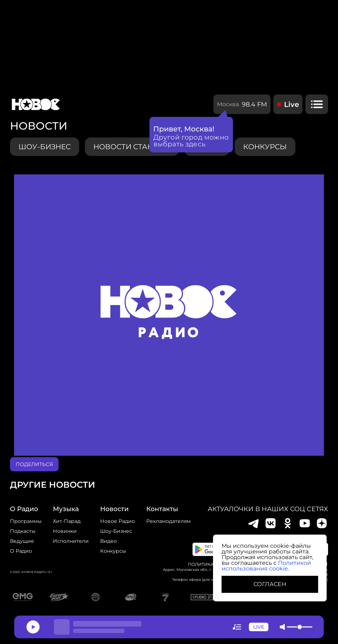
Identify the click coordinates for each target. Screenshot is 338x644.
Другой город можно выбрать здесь (191, 141)
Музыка (66, 509)
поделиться (34, 464)
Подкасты (23, 531)
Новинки (65, 531)
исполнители (71, 541)
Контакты (162, 509)
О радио (21, 551)
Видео (108, 541)
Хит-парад (67, 521)
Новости (114, 509)
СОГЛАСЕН (270, 584)
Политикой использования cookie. (266, 566)
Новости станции (132, 147)
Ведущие (22, 541)
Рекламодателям (168, 521)
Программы (26, 521)
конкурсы (265, 147)
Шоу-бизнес (45, 147)
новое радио (118, 521)
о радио (24, 509)
